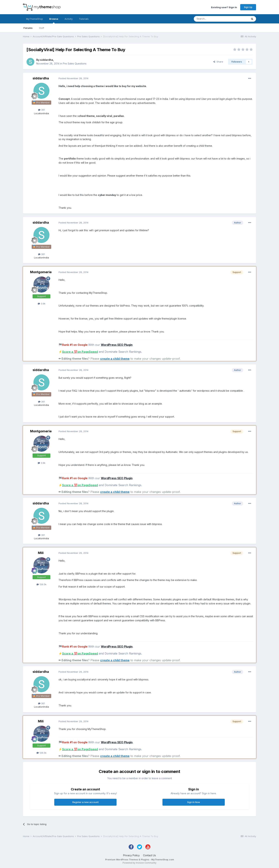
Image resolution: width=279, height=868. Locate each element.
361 (41, 110)
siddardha (47, 60)
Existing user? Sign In (224, 7)
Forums (28, 28)
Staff (42, 28)
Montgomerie (41, 272)
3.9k (42, 304)
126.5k (41, 584)
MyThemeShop (35, 19)
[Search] (212, 19)
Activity (69, 19)
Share (218, 62)
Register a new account (85, 802)
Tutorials (84, 19)
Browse (54, 20)
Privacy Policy (131, 855)
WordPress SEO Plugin (117, 345)
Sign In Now (194, 802)
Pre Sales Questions (75, 63)
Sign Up (248, 7)
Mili (41, 553)
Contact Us (149, 855)
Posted (73, 78)
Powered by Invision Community (139, 863)
